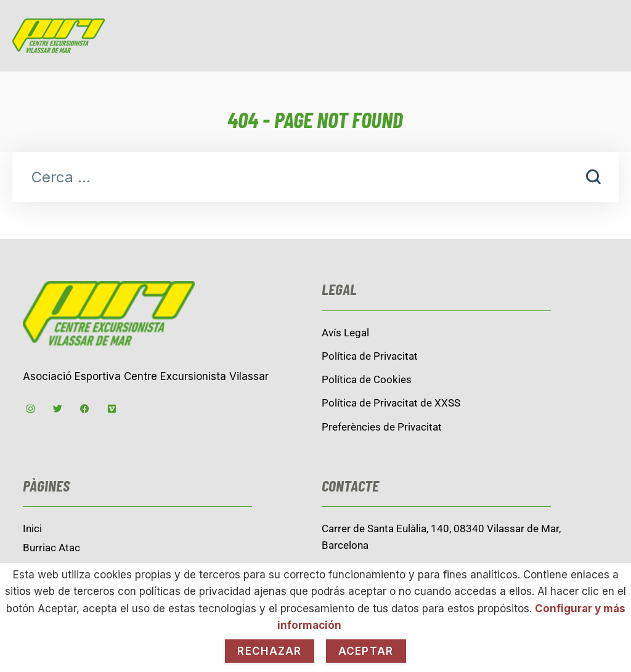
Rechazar (269, 651)
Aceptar (366, 651)
